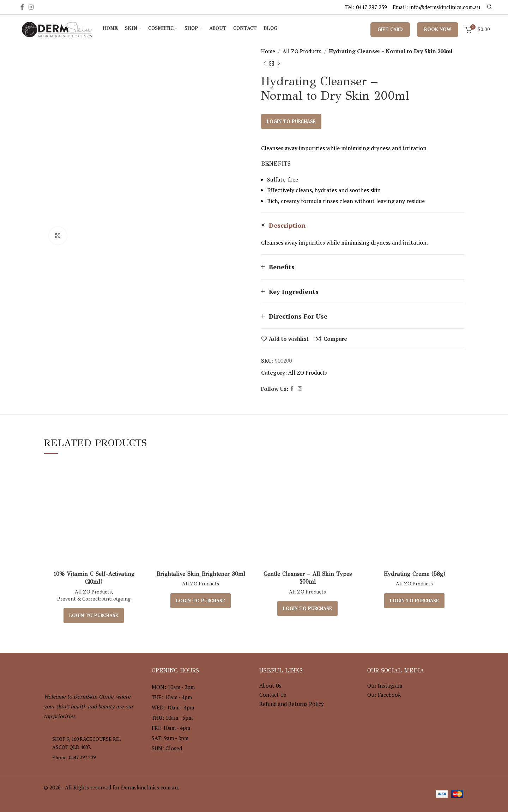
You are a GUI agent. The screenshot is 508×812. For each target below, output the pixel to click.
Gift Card (390, 29)
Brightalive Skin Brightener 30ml (201, 574)
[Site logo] (57, 29)
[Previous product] (265, 64)
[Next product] (279, 64)
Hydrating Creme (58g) (414, 574)
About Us (270, 685)
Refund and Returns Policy (292, 704)
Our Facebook (384, 695)
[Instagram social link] (31, 7)
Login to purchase (291, 121)
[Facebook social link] (22, 7)
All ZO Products (302, 51)
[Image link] (83, 671)
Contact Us (273, 695)
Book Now (438, 29)
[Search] (489, 7)
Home (268, 51)
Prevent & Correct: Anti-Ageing (94, 599)
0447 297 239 (371, 7)
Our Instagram (385, 685)
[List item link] (92, 757)
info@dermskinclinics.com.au (445, 7)
